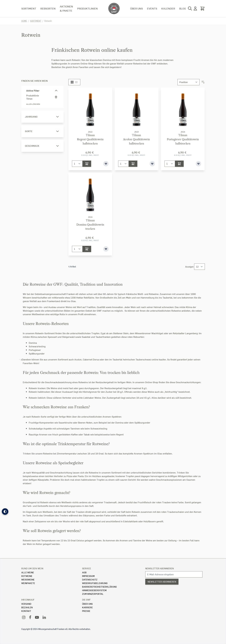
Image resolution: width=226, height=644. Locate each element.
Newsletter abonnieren (159, 568)
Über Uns (87, 604)
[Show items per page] (199, 267)
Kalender (168, 8)
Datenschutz (90, 579)
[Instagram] (24, 617)
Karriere (87, 607)
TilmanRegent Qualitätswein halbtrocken (90, 139)
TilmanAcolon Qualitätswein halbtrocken (136, 139)
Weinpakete (28, 583)
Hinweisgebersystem (94, 590)
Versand (26, 604)
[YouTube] (37, 617)
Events (152, 8)
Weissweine (28, 579)
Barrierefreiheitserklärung (99, 587)
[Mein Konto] (195, 8)
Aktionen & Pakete (66, 8)
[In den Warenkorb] (87, 164)
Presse (86, 611)
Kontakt (26, 611)
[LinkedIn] (44, 617)
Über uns (137, 8)
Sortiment (29, 8)
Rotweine (27, 576)
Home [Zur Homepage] (24, 21)
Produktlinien (87, 8)
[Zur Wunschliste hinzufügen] (106, 164)
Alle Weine (28, 572)
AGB (84, 572)
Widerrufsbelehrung (95, 583)
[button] (5, 512)
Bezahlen (27, 607)
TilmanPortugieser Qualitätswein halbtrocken (183, 139)
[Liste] (76, 82)
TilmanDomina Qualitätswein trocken (90, 225)
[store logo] (114, 8)
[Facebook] (30, 617)
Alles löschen (33, 104)
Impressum (88, 576)
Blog (183, 8)
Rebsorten (48, 8)
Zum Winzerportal (93, 594)
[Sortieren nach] (188, 82)
